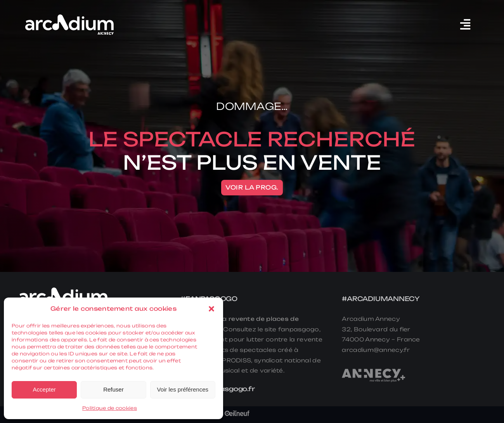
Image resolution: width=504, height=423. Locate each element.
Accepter (44, 389)
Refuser (113, 389)
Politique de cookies (110, 408)
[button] (211, 309)
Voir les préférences (183, 389)
